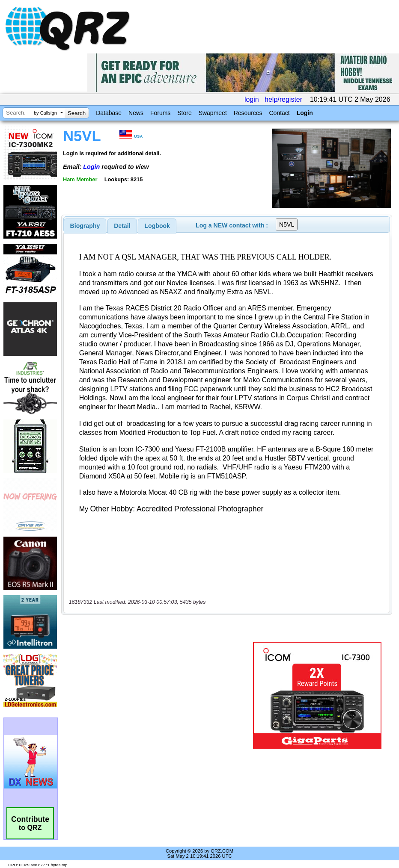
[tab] (85, 226)
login (252, 99)
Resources (248, 113)
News (136, 113)
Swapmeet (213, 113)
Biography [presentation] (85, 226)
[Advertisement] (159, 695)
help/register (283, 99)
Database (109, 113)
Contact (279, 113)
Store (184, 113)
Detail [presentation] (122, 226)
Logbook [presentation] (157, 226)
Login (305, 113)
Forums (160, 113)
